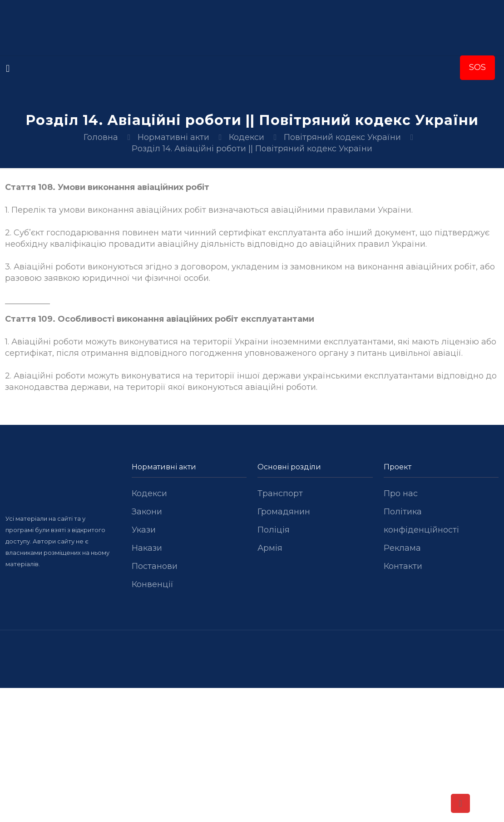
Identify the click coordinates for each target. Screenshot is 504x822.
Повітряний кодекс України (342, 137)
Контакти (403, 566)
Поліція (274, 530)
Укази (144, 530)
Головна (101, 137)
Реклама (402, 548)
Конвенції (153, 584)
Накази (147, 548)
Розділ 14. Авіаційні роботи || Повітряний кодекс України (252, 149)
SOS (477, 67)
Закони (147, 512)
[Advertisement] (252, 755)
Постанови (155, 566)
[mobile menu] (8, 69)
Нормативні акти (173, 137)
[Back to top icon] (460, 803)
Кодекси (247, 137)
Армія (270, 548)
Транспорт (280, 493)
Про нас (401, 493)
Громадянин (284, 512)
